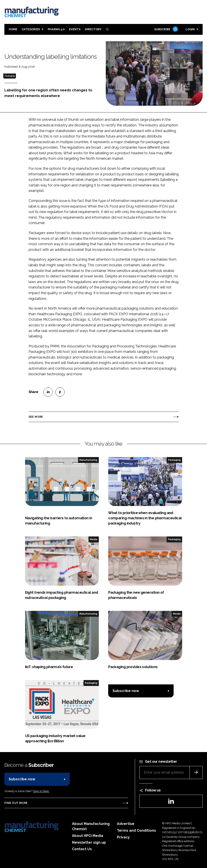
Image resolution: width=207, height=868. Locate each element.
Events (75, 29)
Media (94, 539)
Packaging (10, 76)
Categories (31, 29)
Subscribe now (126, 691)
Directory (93, 29)
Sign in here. (41, 791)
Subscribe (166, 29)
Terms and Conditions (136, 830)
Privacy (123, 837)
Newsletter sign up (89, 842)
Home (13, 29)
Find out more (16, 803)
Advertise (126, 824)
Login (190, 29)
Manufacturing (88, 460)
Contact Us (82, 849)
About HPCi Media (88, 836)
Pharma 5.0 (56, 29)
